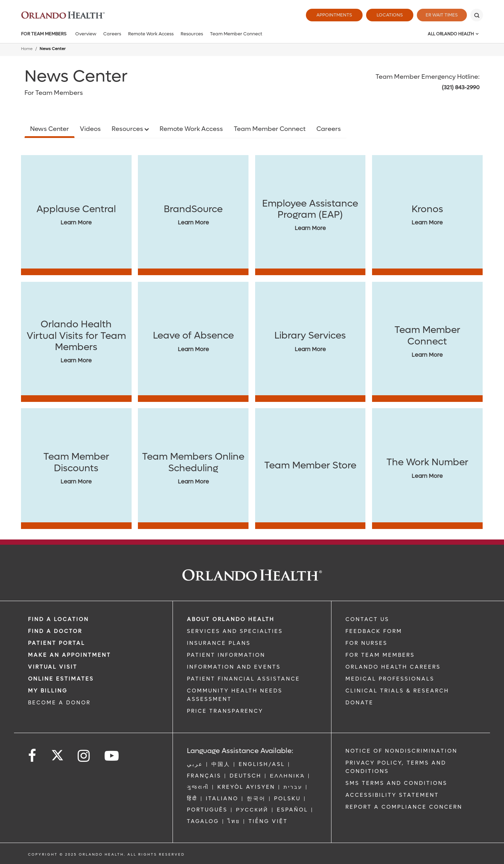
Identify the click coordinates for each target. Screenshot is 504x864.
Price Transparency (225, 711)
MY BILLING (48, 691)
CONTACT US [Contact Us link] (367, 619)
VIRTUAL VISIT (53, 667)
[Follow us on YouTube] (112, 756)
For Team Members (44, 34)
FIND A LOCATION (58, 619)
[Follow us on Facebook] (33, 756)
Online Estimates (61, 679)
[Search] (477, 15)
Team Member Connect (236, 34)
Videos (90, 129)
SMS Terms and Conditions (396, 783)
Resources (192, 34)
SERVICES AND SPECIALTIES (235, 631)
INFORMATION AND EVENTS (234, 667)
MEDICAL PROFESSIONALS (390, 679)
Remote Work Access (151, 34)
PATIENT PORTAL (57, 643)
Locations (387, 15)
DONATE (359, 703)
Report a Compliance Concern (404, 807)
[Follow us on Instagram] (84, 756)
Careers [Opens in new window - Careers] (329, 129)
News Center (50, 129)
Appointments (331, 15)
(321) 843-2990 (461, 87)
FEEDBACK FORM (374, 631)
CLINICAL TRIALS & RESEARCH (397, 691)
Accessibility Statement (392, 795)
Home (27, 49)
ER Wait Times (440, 15)
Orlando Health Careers (393, 667)
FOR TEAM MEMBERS (380, 655)
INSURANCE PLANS (219, 643)
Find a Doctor (55, 631)
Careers (112, 34)
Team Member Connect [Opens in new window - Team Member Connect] (270, 129)
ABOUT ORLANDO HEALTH (231, 619)
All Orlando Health (451, 34)
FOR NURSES (366, 643)
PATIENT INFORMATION (226, 655)
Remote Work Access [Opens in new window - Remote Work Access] (191, 129)
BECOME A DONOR (59, 703)
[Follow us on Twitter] (57, 753)
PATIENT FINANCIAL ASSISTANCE (243, 679)
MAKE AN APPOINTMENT (69, 655)
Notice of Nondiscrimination (401, 751)
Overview (86, 34)
